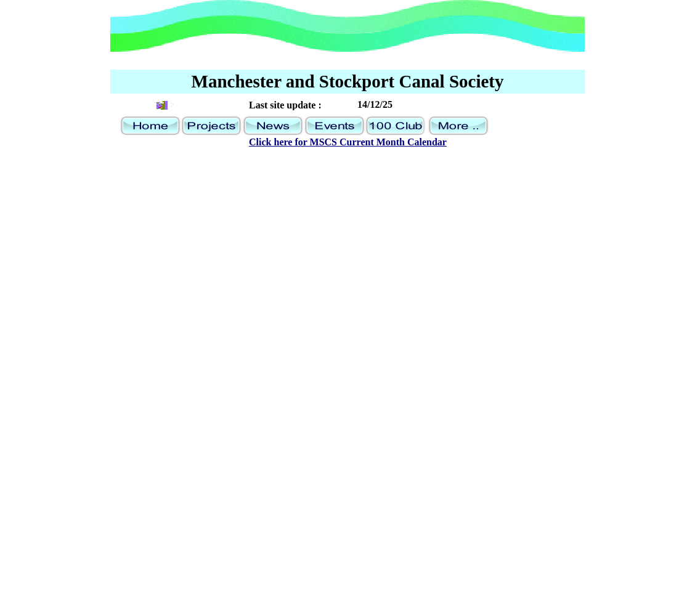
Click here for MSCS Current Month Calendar (348, 142)
